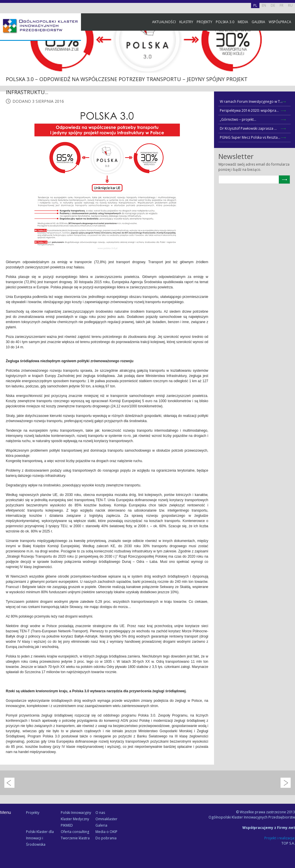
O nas (100, 813)
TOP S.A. (288, 843)
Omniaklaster (106, 819)
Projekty (204, 22)
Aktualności (164, 22)
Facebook (289, 64)
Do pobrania (106, 838)
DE (273, 5)
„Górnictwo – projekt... (238, 119)
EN (264, 5)
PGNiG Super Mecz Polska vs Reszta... (250, 137)
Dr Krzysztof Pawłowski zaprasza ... (248, 128)
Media (243, 22)
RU (290, 5)
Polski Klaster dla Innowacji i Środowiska (40, 838)
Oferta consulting (75, 832)
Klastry (186, 22)
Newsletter (289, 108)
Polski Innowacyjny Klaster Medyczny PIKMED (76, 819)
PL (255, 5)
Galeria (258, 22)
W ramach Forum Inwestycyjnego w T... (251, 101)
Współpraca (280, 22)
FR (282, 5)
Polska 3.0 (225, 22)
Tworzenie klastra (75, 838)
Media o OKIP (106, 832)
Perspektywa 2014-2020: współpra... (249, 110)
